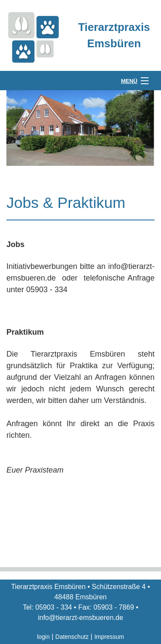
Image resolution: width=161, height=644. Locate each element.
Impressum (109, 637)
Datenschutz (72, 637)
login (43, 637)
